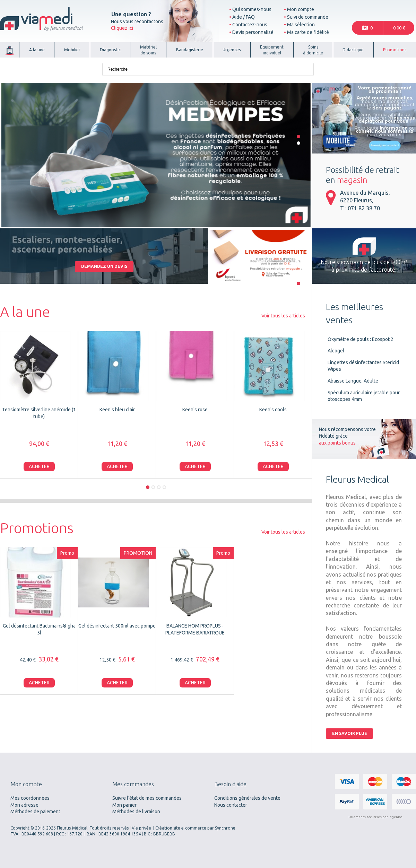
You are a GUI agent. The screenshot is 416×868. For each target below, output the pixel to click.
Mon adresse (24, 805)
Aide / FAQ (244, 17)
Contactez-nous (250, 25)
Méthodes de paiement (35, 812)
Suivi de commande (308, 17)
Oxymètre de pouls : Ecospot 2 (361, 339)
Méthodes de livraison (136, 812)
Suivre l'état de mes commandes (147, 798)
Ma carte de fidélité (308, 32)
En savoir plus (349, 733)
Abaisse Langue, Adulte (353, 381)
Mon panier (124, 805)
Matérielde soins (148, 50)
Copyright (20, 828)
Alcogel (336, 351)
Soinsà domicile (313, 50)
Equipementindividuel (272, 50)
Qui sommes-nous (252, 9)
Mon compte (301, 9)
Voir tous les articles (283, 316)
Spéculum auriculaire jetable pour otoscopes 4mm (364, 396)
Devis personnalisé (253, 32)
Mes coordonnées (30, 798)
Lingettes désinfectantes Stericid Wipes (363, 366)
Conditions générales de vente (247, 798)
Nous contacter (231, 805)
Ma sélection (301, 25)
